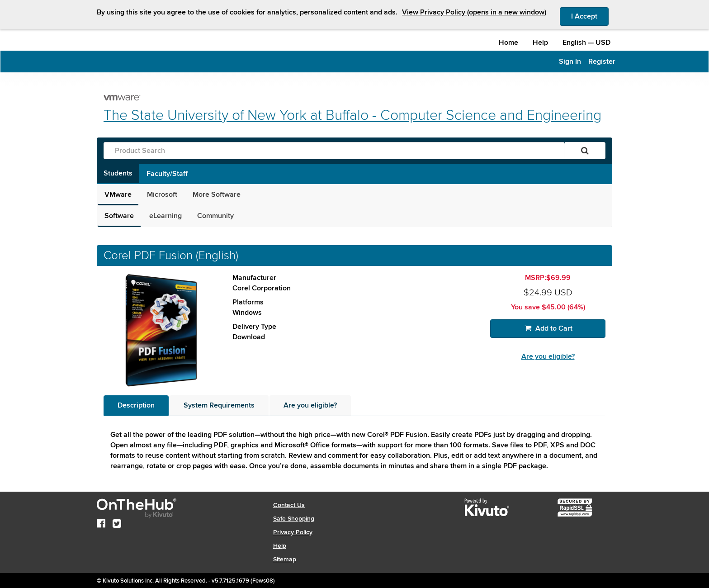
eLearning (165, 216)
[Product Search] (334, 151)
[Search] (585, 151)
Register (602, 62)
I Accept (590, 16)
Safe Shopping (294, 519)
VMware (118, 194)
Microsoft (162, 194)
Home (508, 43)
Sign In (570, 62)
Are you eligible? (548, 356)
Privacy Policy (293, 532)
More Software (217, 194)
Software (119, 216)
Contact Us (289, 505)
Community (215, 216)
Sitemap (285, 559)
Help (540, 43)
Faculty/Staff (167, 174)
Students (118, 173)
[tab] (136, 405)
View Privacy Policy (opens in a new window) (474, 12)
